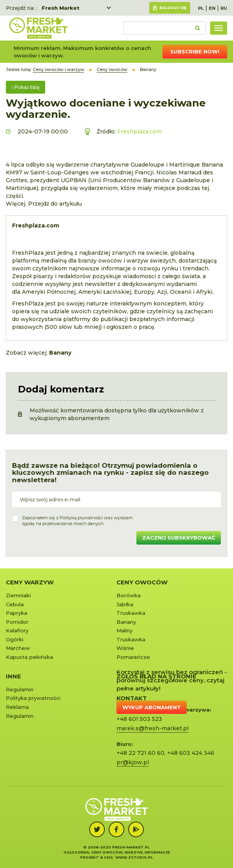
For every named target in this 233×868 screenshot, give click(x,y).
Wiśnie (125, 648)
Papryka (17, 613)
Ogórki (15, 639)
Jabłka (125, 604)
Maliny (124, 630)
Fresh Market (61, 8)
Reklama (17, 707)
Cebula (15, 604)
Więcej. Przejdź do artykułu (44, 204)
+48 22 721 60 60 (140, 753)
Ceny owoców (142, 582)
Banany (126, 622)
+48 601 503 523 (139, 719)
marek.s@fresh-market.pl (153, 728)
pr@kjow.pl (133, 762)
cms (109, 857)
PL (201, 8)
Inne (13, 676)
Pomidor (17, 622)
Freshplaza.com (139, 131)
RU (224, 8)
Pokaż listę (26, 87)
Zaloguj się (173, 8)
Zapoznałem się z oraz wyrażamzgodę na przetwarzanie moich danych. (77, 521)
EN (212, 8)
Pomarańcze (133, 657)
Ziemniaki (18, 595)
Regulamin (20, 689)
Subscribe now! (195, 51)
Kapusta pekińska (29, 657)
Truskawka (131, 613)
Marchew (18, 648)
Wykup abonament (152, 707)
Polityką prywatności (81, 518)
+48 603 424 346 (191, 753)
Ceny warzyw (30, 582)
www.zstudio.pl (134, 857)
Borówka (129, 595)
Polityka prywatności (33, 698)
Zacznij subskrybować (179, 538)
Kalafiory (17, 630)
